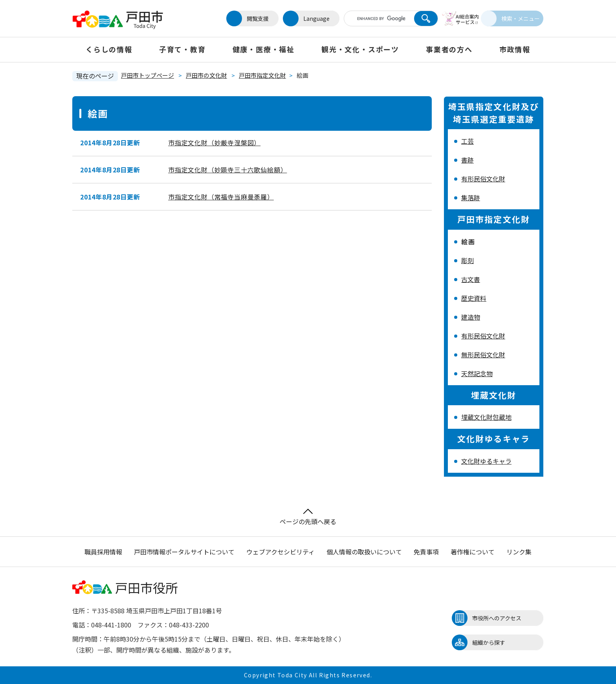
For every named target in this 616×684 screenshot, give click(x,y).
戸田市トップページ (148, 75)
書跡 (467, 160)
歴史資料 (474, 298)
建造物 (471, 317)
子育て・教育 (182, 49)
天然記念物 (477, 373)
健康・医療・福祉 (264, 49)
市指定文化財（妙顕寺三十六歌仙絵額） (227, 170)
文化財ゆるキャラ (486, 461)
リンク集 (519, 552)
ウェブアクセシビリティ (280, 552)
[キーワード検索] (372, 18)
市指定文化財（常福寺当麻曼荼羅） (221, 197)
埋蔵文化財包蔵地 (486, 417)
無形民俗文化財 (483, 355)
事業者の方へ (449, 49)
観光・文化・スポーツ (360, 49)
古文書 (471, 279)
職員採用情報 (103, 552)
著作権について (473, 552)
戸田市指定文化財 (262, 75)
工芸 (467, 141)
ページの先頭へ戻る (308, 517)
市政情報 (515, 49)
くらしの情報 (109, 49)
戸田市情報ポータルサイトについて (184, 552)
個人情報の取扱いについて (364, 552)
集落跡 (471, 198)
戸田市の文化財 (206, 75)
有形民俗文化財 (483, 179)
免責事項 (426, 552)
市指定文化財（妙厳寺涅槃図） (214, 143)
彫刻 (467, 260)
